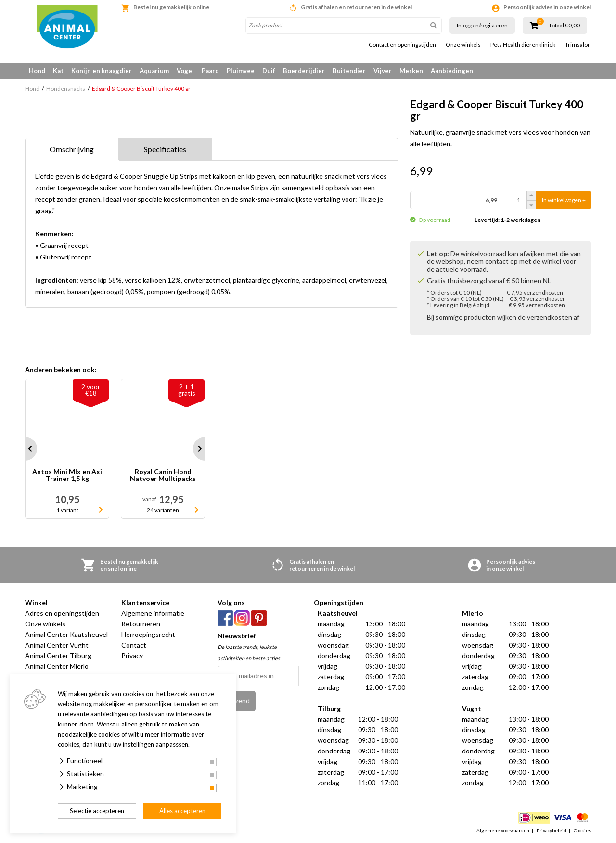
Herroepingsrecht (148, 634)
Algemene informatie (153, 613)
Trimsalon (578, 45)
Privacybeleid (552, 830)
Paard (210, 71)
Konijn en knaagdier (102, 71)
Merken (411, 71)
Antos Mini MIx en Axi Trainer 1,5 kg (67, 475)
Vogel (185, 71)
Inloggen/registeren (482, 25)
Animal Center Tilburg (58, 655)
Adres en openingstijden (62, 613)
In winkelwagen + (564, 200)
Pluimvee (241, 71)
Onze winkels (463, 45)
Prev (25, 449)
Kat (58, 71)
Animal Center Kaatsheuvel (66, 634)
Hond (37, 71)
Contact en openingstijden (402, 45)
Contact (134, 645)
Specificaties (165, 149)
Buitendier (349, 71)
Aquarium (154, 71)
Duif (269, 71)
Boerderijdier (304, 71)
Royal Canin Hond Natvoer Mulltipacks (163, 475)
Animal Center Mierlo (57, 666)
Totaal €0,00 (564, 26)
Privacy (132, 655)
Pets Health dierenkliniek (523, 45)
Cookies (582, 830)
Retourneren (141, 624)
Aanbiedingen (452, 71)
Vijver (383, 71)
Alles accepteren (182, 811)
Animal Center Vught (57, 645)
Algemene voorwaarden (503, 830)
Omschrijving (72, 149)
